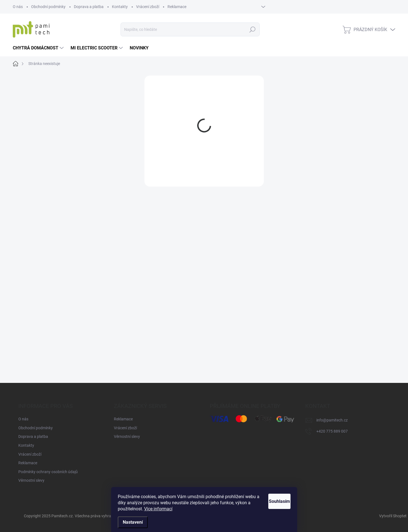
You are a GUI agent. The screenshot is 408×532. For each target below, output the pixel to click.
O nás (18, 7)
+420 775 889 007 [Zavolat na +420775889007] (332, 431)
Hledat (253, 29)
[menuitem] (39, 48)
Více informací (190, 509)
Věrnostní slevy (31, 480)
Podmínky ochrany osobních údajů (48, 472)
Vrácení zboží (148, 7)
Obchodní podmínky (48, 7)
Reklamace (177, 7)
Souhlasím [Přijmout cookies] (273, 501)
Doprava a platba (89, 7)
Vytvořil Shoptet (393, 516)
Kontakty (120, 7)
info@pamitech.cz (332, 420)
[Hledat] (190, 29)
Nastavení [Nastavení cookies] (133, 522)
